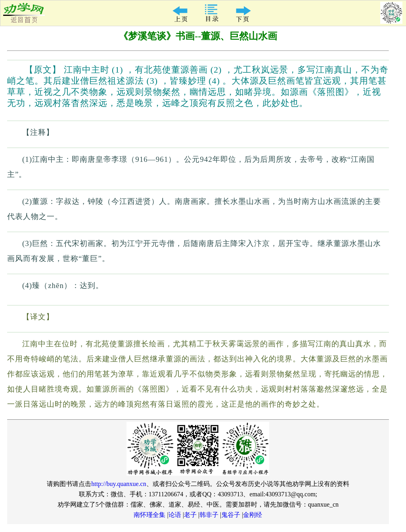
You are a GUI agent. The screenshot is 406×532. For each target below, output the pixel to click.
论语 (175, 515)
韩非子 (209, 515)
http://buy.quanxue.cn (119, 484)
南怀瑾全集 (149, 515)
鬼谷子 (231, 515)
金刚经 (253, 515)
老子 (190, 515)
